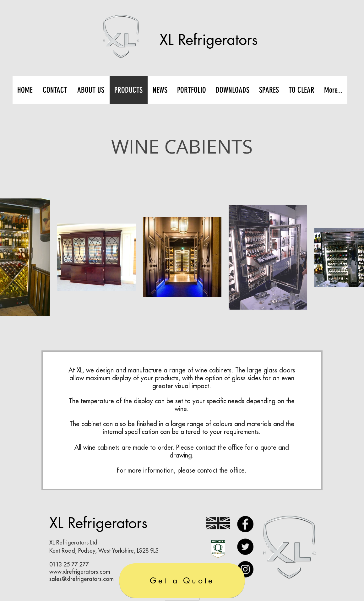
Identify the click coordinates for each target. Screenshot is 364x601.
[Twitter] (245, 547)
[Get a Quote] (182, 581)
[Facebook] (245, 524)
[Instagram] (245, 569)
